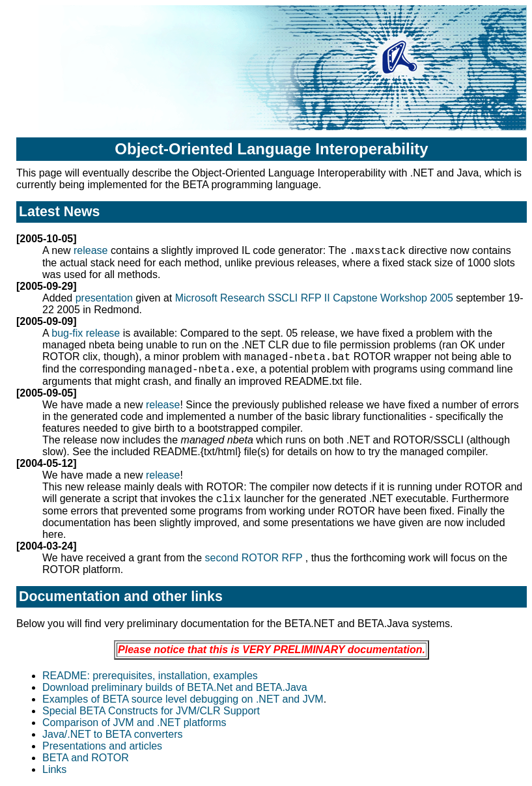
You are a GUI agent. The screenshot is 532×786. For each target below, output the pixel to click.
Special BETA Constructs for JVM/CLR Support (151, 711)
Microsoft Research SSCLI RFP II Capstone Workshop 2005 (316, 298)
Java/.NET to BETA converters (113, 734)
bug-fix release (86, 333)
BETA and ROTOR (86, 758)
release (92, 250)
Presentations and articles (102, 746)
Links (54, 769)
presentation (104, 298)
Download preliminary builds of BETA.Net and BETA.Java (175, 687)
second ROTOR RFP (255, 558)
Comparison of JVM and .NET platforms (134, 723)
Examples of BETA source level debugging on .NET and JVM (183, 699)
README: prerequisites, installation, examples (150, 676)
